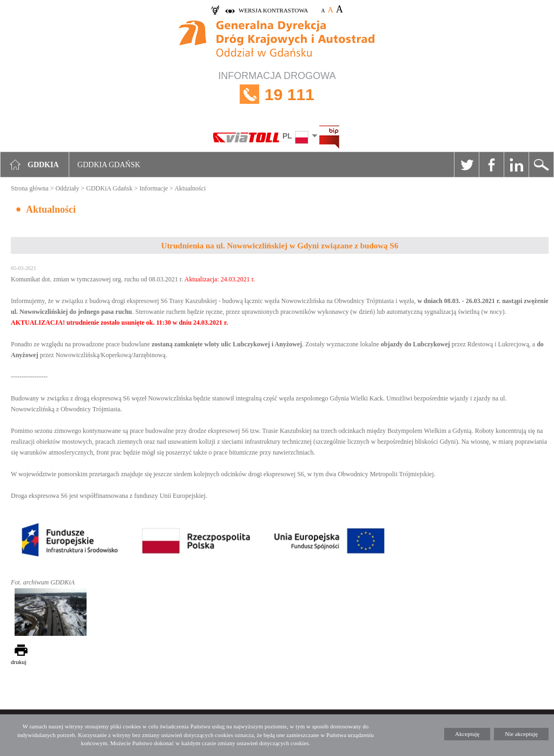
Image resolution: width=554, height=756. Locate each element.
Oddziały (67, 188)
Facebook (491, 165)
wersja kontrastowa (273, 10)
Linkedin (516, 165)
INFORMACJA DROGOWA (277, 94)
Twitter (466, 165)
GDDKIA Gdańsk (109, 165)
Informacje (154, 188)
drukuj (19, 662)
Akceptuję (467, 734)
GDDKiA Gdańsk (109, 188)
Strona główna (30, 188)
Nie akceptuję (521, 734)
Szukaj (541, 165)
